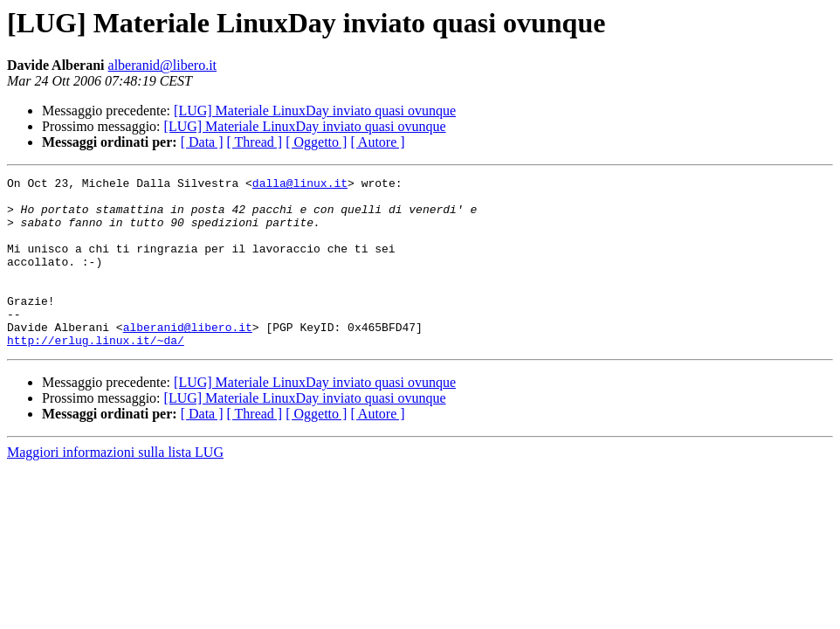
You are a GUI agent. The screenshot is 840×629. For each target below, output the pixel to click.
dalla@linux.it (300, 185)
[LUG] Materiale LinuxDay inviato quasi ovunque (315, 111)
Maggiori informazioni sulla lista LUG (115, 486)
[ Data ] (202, 142)
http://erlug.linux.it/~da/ (96, 374)
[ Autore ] (377, 142)
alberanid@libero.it (162, 65)
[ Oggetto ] (316, 142)
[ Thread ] (255, 142)
